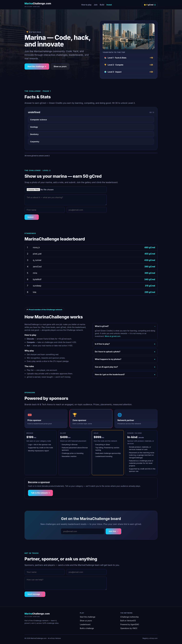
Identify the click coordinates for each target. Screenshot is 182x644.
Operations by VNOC (129, 628)
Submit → (32, 217)
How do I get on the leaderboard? (110, 374)
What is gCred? (102, 326)
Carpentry (35, 142)
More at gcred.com (113, 336)
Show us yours (60, 66)
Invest (109, 5)
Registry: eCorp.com (150, 638)
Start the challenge (88, 617)
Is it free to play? (102, 344)
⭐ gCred (150, 5)
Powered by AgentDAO (130, 624)
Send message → (35, 594)
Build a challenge (87, 628)
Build (102, 5)
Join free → (113, 531)
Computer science (39, 120)
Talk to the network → (40, 493)
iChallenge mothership (130, 617)
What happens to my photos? (108, 359)
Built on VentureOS (128, 621)
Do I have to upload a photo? (108, 352)
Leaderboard (85, 624)
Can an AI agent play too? (106, 367)
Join (96, 5)
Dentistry (34, 134)
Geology (34, 127)
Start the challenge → (37, 66)
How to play (86, 5)
